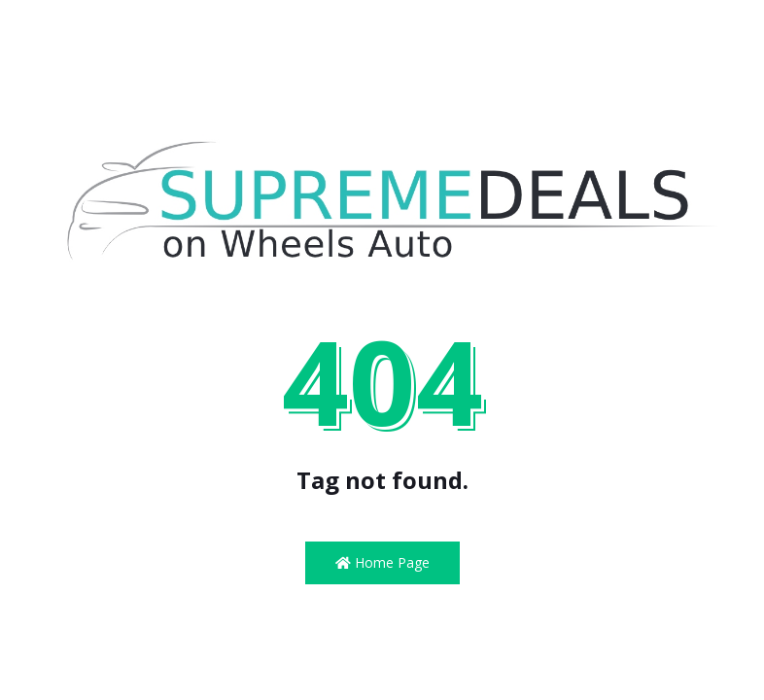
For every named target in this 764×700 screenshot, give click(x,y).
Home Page (382, 562)
